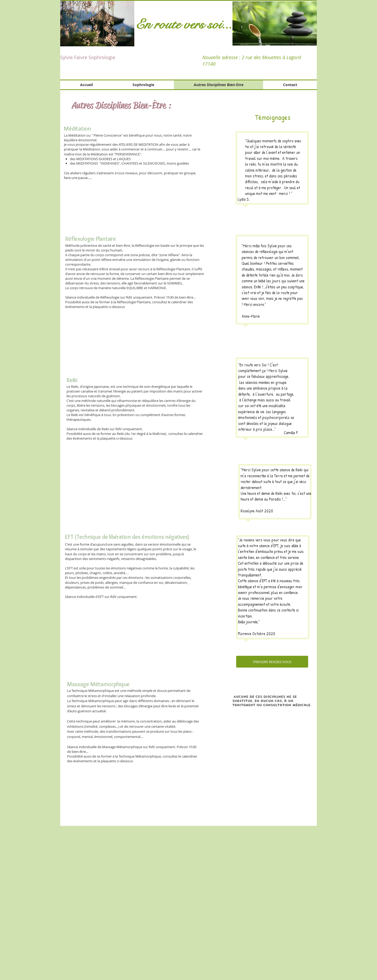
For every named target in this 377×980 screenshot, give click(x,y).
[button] (275, 23)
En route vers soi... (184, 24)
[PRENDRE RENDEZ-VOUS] (272, 662)
